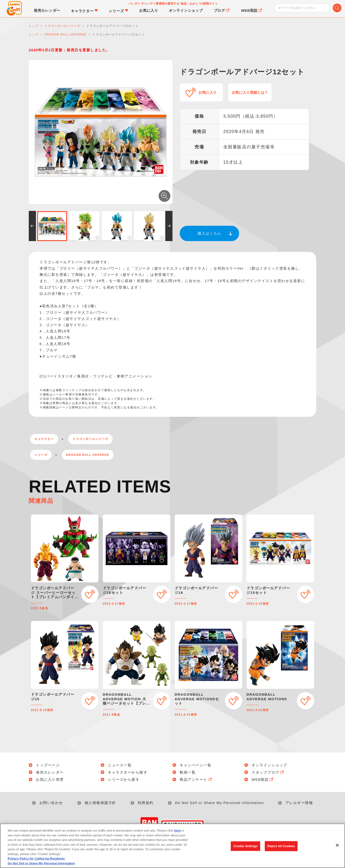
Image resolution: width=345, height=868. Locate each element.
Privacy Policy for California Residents (36, 861)
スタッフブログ (268, 772)
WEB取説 (263, 779)
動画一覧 (188, 772)
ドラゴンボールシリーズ (90, 439)
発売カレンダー (50, 772)
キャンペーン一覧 (195, 765)
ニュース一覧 (120, 765)
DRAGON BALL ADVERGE (88, 455)
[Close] (337, 848)
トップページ (48, 765)
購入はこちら (210, 233)
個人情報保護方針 (100, 803)
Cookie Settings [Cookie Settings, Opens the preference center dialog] (246, 849)
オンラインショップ (269, 765)
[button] (32, 226)
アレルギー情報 (299, 803)
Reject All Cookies (281, 849)
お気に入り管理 (50, 779)
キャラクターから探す (128, 772)
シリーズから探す (124, 779)
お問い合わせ (51, 803)
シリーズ (41, 455)
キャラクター (44, 439)
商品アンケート (196, 779)
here (177, 833)
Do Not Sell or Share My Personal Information (219, 803)
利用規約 (146, 803)
